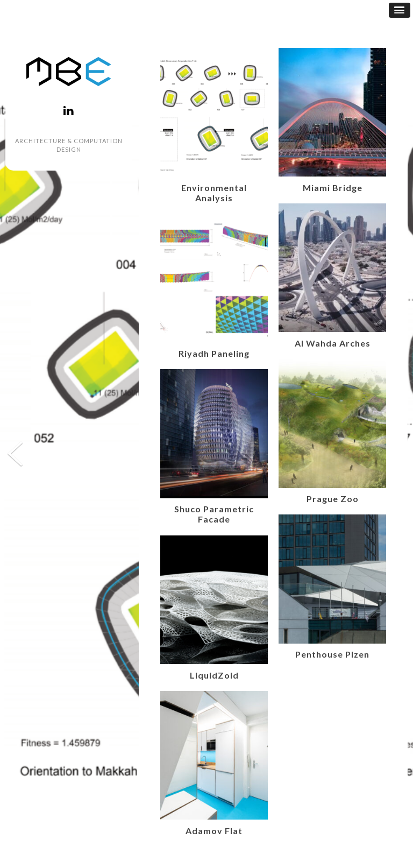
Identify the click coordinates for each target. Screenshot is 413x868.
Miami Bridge (333, 188)
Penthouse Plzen (332, 654)
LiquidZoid (214, 675)
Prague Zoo (333, 499)
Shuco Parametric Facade (214, 514)
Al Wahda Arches (333, 343)
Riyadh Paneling (214, 353)
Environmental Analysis (214, 193)
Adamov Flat (214, 831)
